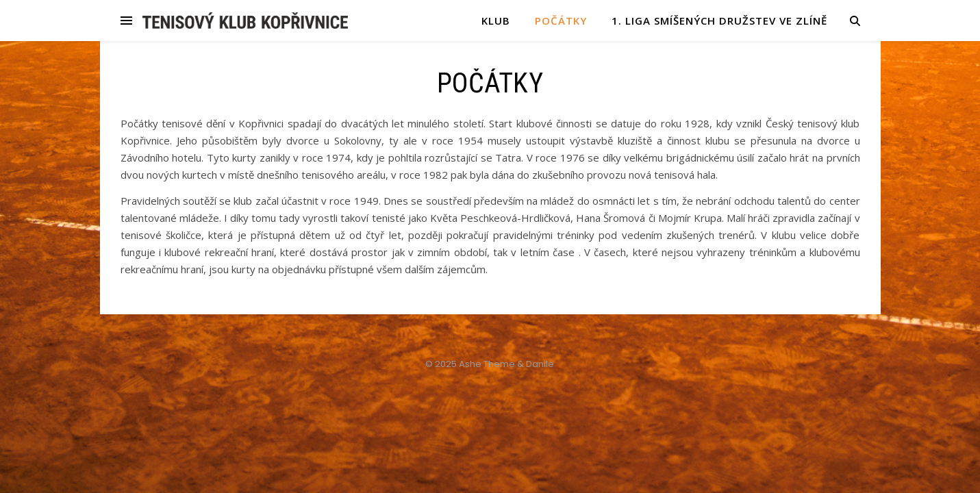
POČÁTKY (561, 21)
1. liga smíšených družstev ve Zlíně (719, 21)
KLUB (496, 21)
